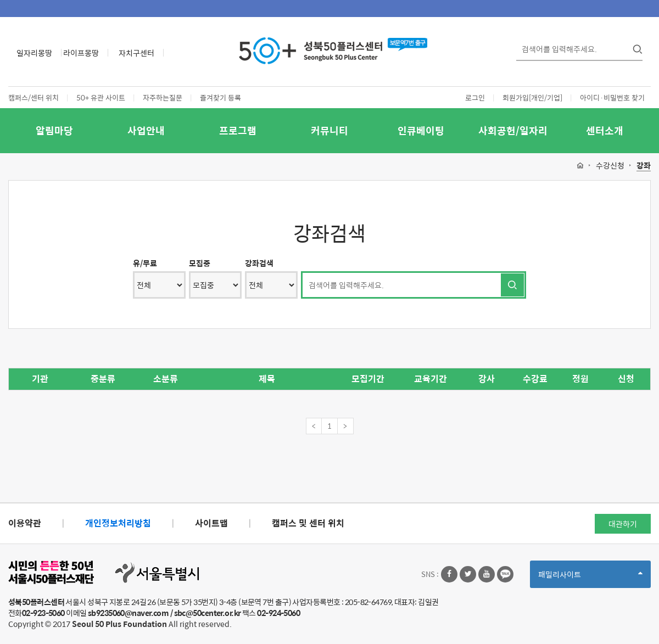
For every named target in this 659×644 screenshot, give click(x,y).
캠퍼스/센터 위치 (33, 97)
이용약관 (25, 523)
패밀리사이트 (590, 578)
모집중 (200, 263)
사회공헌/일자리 (513, 130)
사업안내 (146, 130)
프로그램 (238, 130)
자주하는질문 (163, 97)
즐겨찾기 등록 (220, 97)
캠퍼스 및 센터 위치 (308, 523)
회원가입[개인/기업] (532, 97)
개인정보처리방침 (118, 523)
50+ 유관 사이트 (101, 97)
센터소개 (605, 130)
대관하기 (623, 524)
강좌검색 (259, 263)
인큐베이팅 (421, 130)
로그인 (475, 97)
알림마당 (54, 130)
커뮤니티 (329, 130)
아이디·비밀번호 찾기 (612, 97)
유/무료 (145, 263)
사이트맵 (211, 523)
